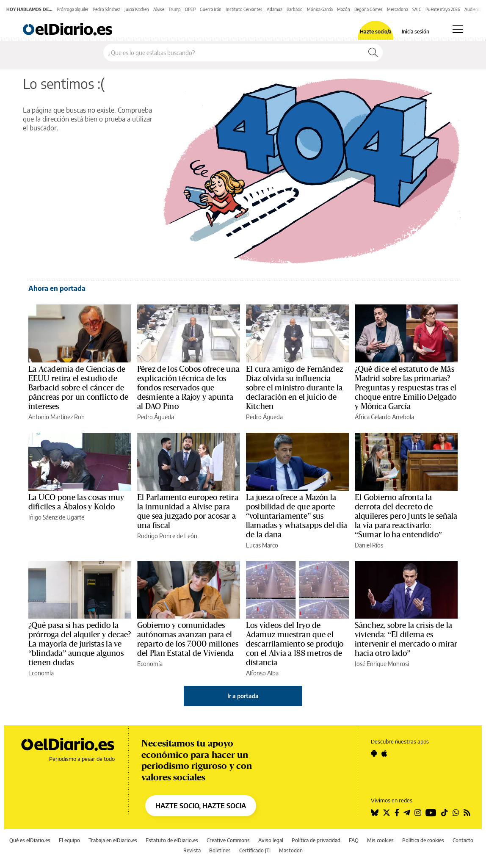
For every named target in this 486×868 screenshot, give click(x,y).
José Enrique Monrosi (382, 664)
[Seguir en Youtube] (431, 813)
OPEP (190, 9)
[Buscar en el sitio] (233, 53)
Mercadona (398, 9)
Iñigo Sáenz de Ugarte (56, 517)
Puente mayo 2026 (443, 9)
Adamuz (275, 9)
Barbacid (295, 9)
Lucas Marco (262, 545)
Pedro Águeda (156, 417)
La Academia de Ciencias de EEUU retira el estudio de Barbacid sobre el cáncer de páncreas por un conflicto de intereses (78, 388)
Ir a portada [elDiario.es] (243, 696)
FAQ (354, 840)
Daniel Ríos (369, 545)
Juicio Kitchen (137, 9)
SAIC (417, 9)
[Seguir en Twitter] (387, 813)
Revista (192, 850)
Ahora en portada (57, 288)
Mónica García (320, 9)
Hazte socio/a (376, 32)
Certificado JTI (255, 850)
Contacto (463, 840)
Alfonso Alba (262, 673)
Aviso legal (271, 840)
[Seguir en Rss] (467, 813)
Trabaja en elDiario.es (113, 840)
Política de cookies (423, 840)
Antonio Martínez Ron (57, 417)
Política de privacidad (316, 840)
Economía (41, 673)
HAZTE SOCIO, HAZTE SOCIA (201, 806)
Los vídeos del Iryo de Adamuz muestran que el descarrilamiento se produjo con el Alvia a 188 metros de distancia (295, 644)
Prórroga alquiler (73, 9)
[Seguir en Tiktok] (445, 813)
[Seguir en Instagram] (418, 813)
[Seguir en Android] (374, 753)
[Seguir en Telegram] (407, 813)
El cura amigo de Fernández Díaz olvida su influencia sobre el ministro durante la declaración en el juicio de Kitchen (294, 388)
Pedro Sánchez (106, 9)
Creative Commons (228, 840)
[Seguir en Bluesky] (375, 813)
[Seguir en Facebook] (397, 813)
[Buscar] (373, 53)
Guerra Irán (211, 9)
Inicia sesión (416, 32)
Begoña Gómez (369, 9)
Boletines (220, 850)
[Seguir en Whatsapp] (456, 813)
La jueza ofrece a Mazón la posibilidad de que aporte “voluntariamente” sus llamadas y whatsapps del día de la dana (297, 516)
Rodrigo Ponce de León (167, 536)
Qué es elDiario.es (30, 840)
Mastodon (291, 850)
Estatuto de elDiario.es (172, 840)
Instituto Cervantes (244, 9)
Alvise (159, 9)
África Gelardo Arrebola (384, 417)
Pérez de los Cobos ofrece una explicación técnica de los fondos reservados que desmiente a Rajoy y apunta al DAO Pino (188, 388)
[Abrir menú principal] (458, 29)
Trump (175, 9)
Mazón (344, 9)
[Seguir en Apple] (384, 753)
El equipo (69, 840)
